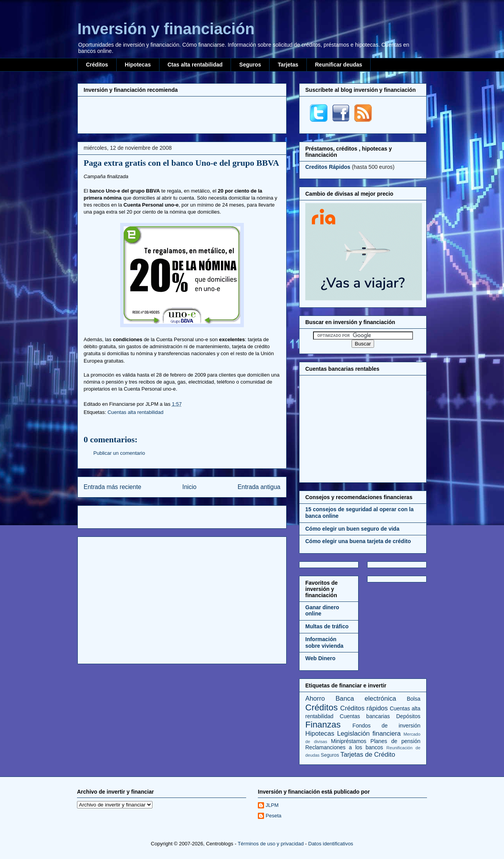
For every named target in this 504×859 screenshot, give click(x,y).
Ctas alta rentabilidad (195, 65)
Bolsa (414, 699)
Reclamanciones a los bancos (344, 747)
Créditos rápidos (364, 708)
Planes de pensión (395, 741)
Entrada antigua (259, 487)
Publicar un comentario (119, 453)
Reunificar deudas (339, 65)
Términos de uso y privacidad (271, 844)
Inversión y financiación (166, 29)
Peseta (273, 816)
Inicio (189, 487)
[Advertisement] (182, 114)
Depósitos (408, 716)
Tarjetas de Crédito (368, 755)
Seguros (250, 65)
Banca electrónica (366, 699)
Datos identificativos (331, 844)
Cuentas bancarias (365, 716)
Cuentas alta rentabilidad (135, 412)
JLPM (272, 805)
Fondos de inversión (386, 726)
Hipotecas (138, 65)
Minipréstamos (349, 741)
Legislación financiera (369, 734)
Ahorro (315, 699)
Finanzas (323, 725)
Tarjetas (288, 65)
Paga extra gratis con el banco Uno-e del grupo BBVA (181, 163)
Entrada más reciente (112, 487)
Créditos (97, 65)
